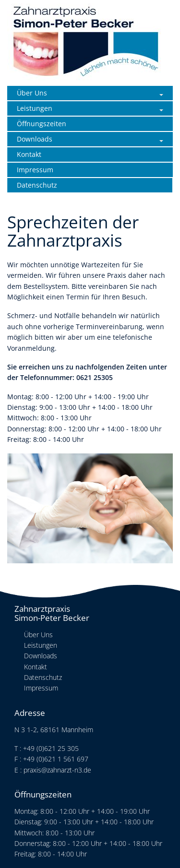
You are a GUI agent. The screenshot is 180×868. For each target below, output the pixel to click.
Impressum (35, 170)
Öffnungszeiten (42, 124)
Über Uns (32, 93)
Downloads (35, 139)
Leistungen (35, 108)
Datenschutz (37, 185)
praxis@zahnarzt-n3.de (57, 770)
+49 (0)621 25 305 (51, 748)
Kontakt (29, 154)
